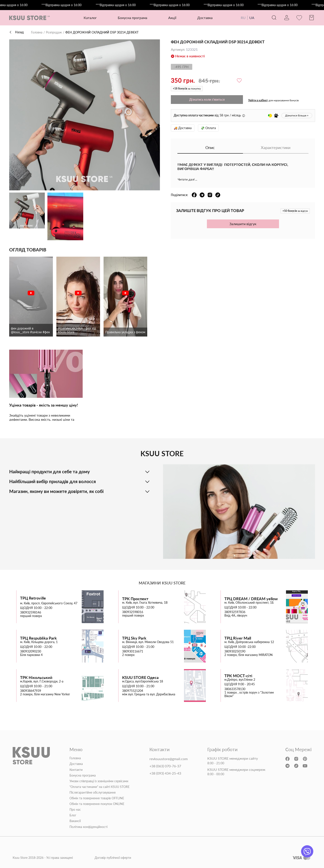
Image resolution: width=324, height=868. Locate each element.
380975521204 (133, 691)
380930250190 (235, 651)
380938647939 (31, 691)
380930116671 (133, 651)
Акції (172, 18)
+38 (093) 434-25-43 (165, 773)
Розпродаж (54, 32)
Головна (37, 32)
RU (243, 18)
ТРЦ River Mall (238, 638)
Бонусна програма (133, 18)
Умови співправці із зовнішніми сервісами (99, 781)
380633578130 (235, 689)
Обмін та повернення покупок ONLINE (97, 804)
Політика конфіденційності (88, 827)
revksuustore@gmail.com (169, 759)
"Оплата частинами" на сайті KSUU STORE (100, 787)
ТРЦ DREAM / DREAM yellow (251, 599)
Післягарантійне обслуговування (93, 793)
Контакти (76, 770)
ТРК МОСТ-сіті (238, 676)
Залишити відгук (243, 224)
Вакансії (75, 821)
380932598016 (133, 612)
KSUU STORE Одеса (140, 678)
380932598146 (31, 612)
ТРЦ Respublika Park (38, 638)
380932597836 (235, 612)
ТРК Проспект (135, 599)
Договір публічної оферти (113, 858)
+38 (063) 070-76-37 (165, 766)
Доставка (205, 18)
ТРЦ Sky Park (134, 638)
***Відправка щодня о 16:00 (69, 5)
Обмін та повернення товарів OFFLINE (97, 798)
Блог (73, 815)
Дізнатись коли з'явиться (207, 99)
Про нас (75, 810)
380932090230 (31, 651)
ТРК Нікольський (36, 678)
